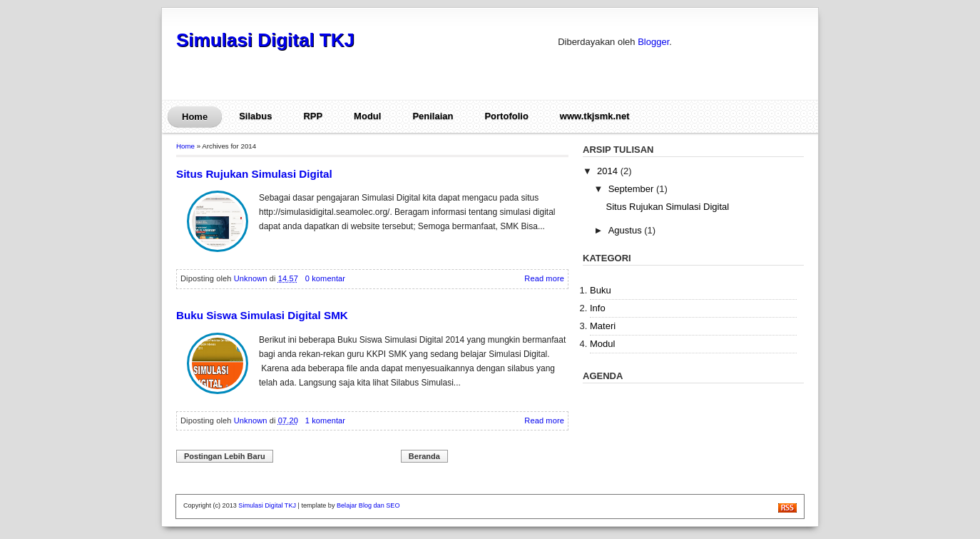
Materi (603, 326)
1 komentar (325, 420)
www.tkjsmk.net (595, 116)
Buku (601, 290)
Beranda (424, 456)
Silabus (255, 116)
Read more (544, 278)
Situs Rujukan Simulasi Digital (254, 174)
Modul (367, 116)
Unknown (252, 278)
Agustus (627, 230)
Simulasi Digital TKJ (265, 40)
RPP (313, 116)
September (632, 189)
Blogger (653, 42)
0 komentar (325, 278)
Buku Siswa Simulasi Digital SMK (262, 315)
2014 (609, 171)
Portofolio (506, 116)
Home (195, 117)
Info (598, 308)
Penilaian (433, 116)
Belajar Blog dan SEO (368, 505)
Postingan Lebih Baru (225, 456)
